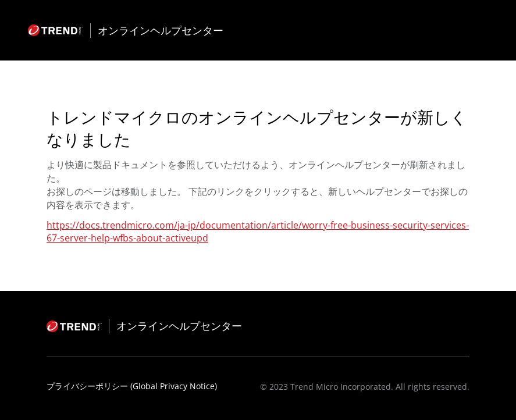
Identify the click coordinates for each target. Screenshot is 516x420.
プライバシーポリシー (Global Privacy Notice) (132, 386)
